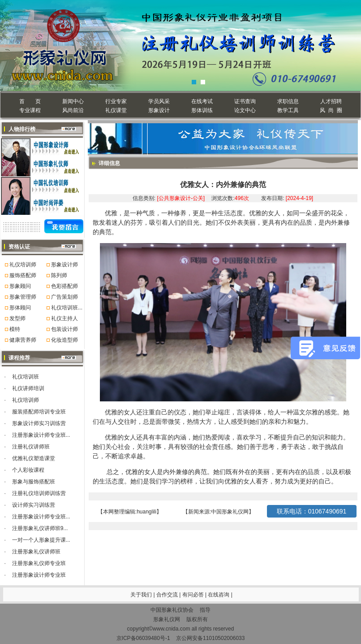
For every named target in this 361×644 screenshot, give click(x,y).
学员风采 (159, 101)
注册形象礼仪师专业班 (39, 563)
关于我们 (141, 595)
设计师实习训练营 (34, 505)
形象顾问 (20, 286)
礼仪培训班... (67, 308)
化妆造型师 (64, 340)
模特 (15, 329)
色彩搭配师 (64, 286)
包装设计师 (64, 329)
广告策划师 (64, 297)
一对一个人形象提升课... (41, 540)
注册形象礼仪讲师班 (36, 552)
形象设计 (159, 110)
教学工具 (288, 110)
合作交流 (168, 595)
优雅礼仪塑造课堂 (34, 458)
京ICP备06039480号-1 (143, 638)
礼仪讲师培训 (28, 388)
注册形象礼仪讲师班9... (40, 528)
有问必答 (194, 595)
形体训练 (202, 110)
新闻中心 (73, 101)
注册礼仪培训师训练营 (39, 493)
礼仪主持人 (64, 318)
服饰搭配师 (23, 275)
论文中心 (245, 110)
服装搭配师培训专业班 (39, 412)
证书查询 (245, 101)
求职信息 (288, 101)
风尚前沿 (73, 110)
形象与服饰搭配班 (34, 482)
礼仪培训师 (23, 265)
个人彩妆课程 (28, 470)
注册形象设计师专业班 (39, 575)
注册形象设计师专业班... (41, 435)
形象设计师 (64, 265)
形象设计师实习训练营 (39, 423)
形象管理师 (23, 297)
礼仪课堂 (116, 110)
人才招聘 (331, 101)
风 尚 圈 (331, 110)
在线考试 (202, 101)
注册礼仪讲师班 (31, 447)
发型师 (17, 318)
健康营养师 (23, 340)
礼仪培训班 (26, 377)
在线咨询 (219, 595)
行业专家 (116, 101)
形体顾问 (20, 308)
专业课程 (30, 110)
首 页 (30, 101)
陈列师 (59, 275)
